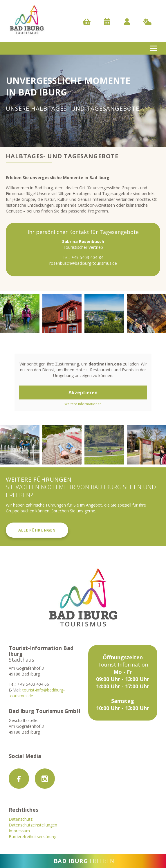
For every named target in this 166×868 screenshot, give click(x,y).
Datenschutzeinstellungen (33, 825)
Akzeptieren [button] (83, 392)
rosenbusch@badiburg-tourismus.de (83, 263)
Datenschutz (21, 819)
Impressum (19, 831)
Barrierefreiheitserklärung (33, 837)
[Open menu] (154, 48)
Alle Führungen (37, 530)
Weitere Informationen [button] (83, 404)
